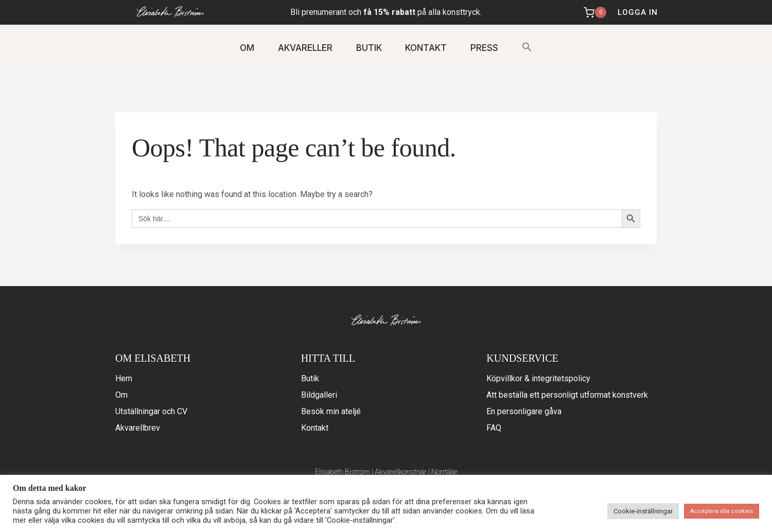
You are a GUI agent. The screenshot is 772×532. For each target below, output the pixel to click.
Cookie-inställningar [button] (643, 511)
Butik (310, 378)
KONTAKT (426, 48)
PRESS (484, 48)
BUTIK (369, 48)
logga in (638, 12)
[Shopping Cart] (596, 12)
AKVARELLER (305, 48)
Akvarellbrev (138, 428)
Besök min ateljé (331, 411)
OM (247, 48)
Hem (124, 378)
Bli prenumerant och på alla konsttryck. (386, 12)
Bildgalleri (319, 395)
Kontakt (315, 428)
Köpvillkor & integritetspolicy (538, 378)
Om (121, 395)
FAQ (494, 428)
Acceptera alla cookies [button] (722, 511)
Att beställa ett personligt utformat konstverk (567, 395)
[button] (527, 48)
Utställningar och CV (151, 411)
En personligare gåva (524, 411)
